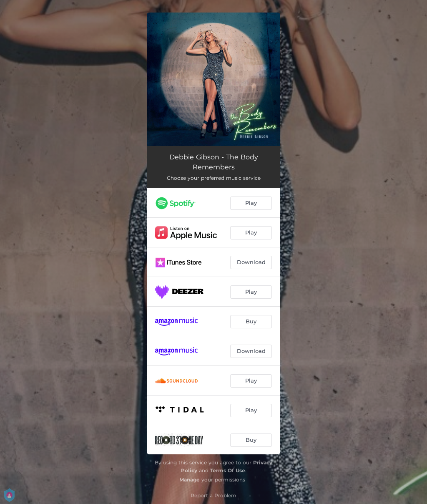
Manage (190, 480)
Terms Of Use (228, 470)
